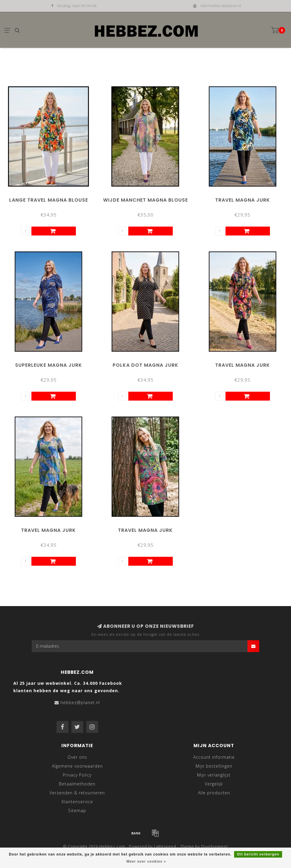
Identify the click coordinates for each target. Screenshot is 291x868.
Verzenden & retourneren (77, 793)
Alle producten (214, 793)
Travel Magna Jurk (243, 200)
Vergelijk (214, 784)
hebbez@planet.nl (80, 702)
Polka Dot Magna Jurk (145, 365)
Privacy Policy (77, 775)
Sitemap (77, 811)
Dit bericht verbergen (258, 854)
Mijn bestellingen (214, 766)
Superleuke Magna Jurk (49, 365)
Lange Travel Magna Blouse (49, 200)
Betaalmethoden (77, 784)
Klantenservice (77, 802)
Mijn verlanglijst (214, 775)
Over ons (77, 757)
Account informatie (214, 757)
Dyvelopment (215, 846)
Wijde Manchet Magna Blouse (145, 200)
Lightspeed (165, 846)
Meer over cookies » (146, 861)
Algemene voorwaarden (77, 766)
